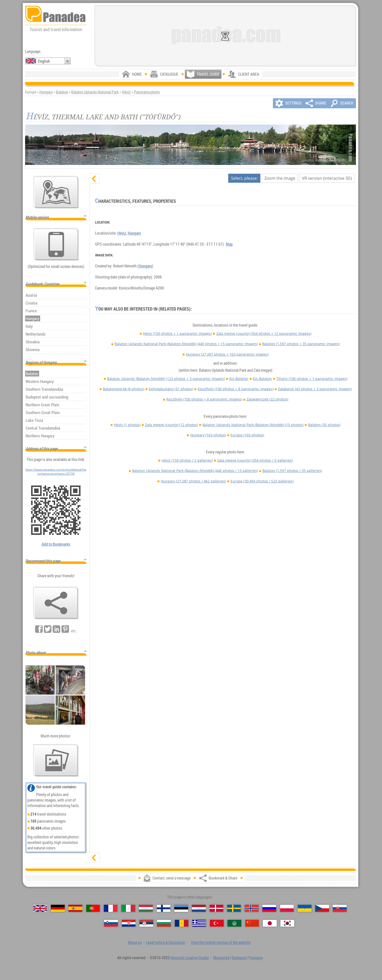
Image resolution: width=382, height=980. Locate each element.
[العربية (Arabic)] (234, 923)
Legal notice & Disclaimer (166, 942)
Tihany (312, 379)
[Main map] (56, 192)
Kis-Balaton (239, 379)
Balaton (62, 92)
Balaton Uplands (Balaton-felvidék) (166, 379)
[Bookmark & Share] (56, 603)
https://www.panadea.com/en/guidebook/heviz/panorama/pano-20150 (56, 471)
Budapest (239, 958)
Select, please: (244, 178)
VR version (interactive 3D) (327, 178)
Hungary (46, 92)
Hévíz (126, 92)
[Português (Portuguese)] (93, 908)
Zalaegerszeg (267, 399)
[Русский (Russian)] (269, 908)
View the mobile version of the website (221, 942)
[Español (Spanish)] (75, 908)
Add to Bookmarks (56, 544)
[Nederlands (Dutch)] (199, 908)
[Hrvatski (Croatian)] (129, 923)
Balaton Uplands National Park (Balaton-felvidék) (186, 344)
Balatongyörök (124, 389)
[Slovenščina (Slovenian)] (111, 923)
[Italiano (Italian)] (128, 908)
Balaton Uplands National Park (95, 92)
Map (229, 244)
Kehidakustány (171, 389)
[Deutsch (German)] (58, 908)
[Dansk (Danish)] (217, 908)
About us (135, 942)
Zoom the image (280, 178)
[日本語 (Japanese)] (270, 923)
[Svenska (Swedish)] (234, 908)
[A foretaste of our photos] (56, 760)
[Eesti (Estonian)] (181, 908)
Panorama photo (147, 92)
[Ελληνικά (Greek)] (199, 923)
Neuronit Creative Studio (190, 958)
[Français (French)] (111, 908)
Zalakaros (315, 389)
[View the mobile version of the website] (56, 244)
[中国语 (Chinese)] (252, 923)
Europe (247, 435)
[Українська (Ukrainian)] (305, 908)
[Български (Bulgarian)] (164, 923)
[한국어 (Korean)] (287, 923)
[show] (95, 858)
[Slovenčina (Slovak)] (340, 908)
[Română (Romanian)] (182, 923)
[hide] (95, 179)
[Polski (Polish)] (287, 908)
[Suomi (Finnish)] (164, 908)
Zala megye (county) (264, 333)
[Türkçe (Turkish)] (217, 923)
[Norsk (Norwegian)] (252, 908)
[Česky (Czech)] (322, 908)
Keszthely (236, 389)
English (44, 61)
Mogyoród (221, 958)
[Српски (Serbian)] (146, 923)
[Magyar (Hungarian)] (146, 908)
